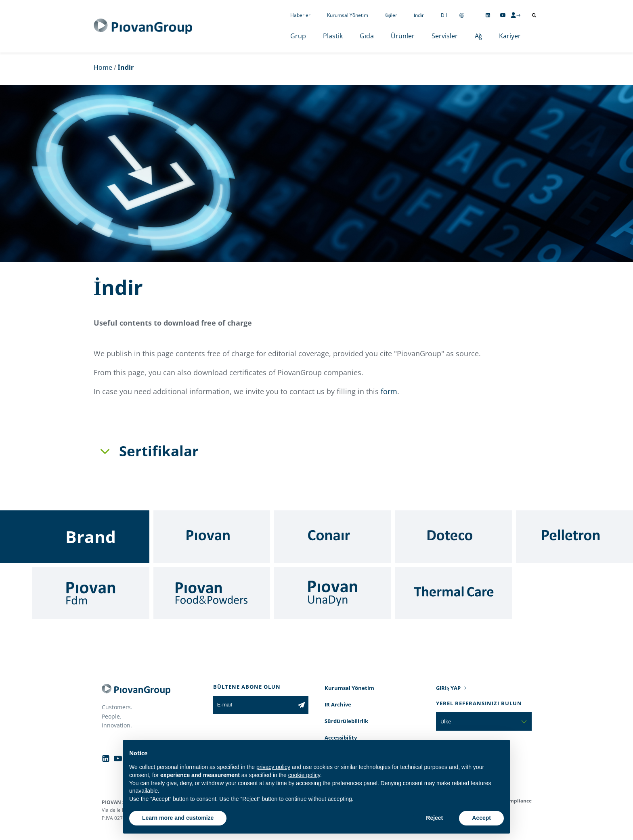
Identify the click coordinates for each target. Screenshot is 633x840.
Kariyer (510, 36)
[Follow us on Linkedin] (488, 15)
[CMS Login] (516, 15)
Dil (444, 15)
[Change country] (462, 15)
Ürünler (403, 36)
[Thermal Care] (454, 593)
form (389, 391)
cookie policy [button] (304, 775)
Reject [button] (434, 818)
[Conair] (333, 537)
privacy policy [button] (273, 767)
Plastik (333, 36)
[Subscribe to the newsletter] (301, 705)
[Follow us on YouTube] (503, 15)
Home (103, 67)
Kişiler (391, 15)
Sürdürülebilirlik (346, 721)
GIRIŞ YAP (448, 688)
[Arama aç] (534, 15)
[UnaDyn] (333, 593)
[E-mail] (254, 705)
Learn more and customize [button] (178, 818)
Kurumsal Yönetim (348, 15)
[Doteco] (454, 537)
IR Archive (338, 704)
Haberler (300, 15)
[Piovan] (212, 537)
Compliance (517, 801)
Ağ (478, 36)
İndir (419, 15)
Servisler (445, 36)
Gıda (367, 36)
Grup (298, 36)
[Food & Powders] (212, 593)
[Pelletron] (574, 537)
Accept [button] (481, 818)
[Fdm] (91, 593)
